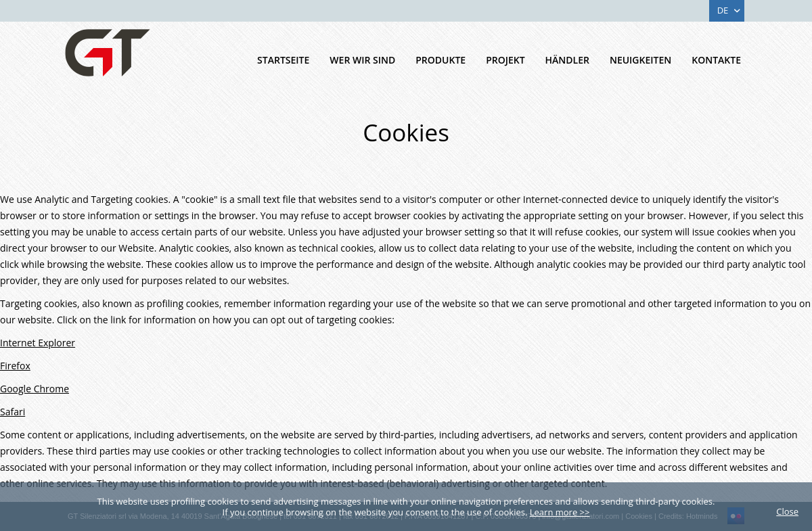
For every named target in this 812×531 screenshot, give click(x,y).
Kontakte (716, 60)
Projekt (505, 60)
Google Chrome (35, 389)
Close (787, 511)
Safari (13, 412)
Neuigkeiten (640, 60)
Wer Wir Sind (362, 60)
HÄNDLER (567, 60)
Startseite (283, 60)
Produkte (441, 60)
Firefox (15, 366)
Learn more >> (560, 512)
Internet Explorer (38, 343)
